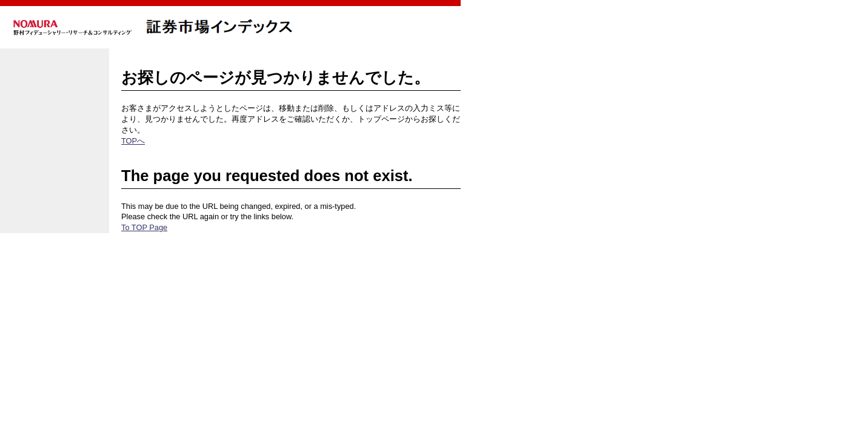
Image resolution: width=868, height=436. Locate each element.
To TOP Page (144, 227)
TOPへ (133, 141)
